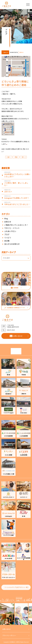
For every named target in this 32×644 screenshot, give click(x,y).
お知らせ (8, 222)
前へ (9, 157)
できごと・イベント (12, 228)
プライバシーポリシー (9, 635)
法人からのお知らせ (12, 244)
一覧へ (16, 157)
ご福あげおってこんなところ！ (16, 225)
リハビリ (8, 238)
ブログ (7, 234)
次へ (23, 157)
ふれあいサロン (10, 231)
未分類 (7, 241)
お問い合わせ (6, 629)
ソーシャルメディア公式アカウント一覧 (16, 591)
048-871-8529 (11, 334)
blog (6, 218)
